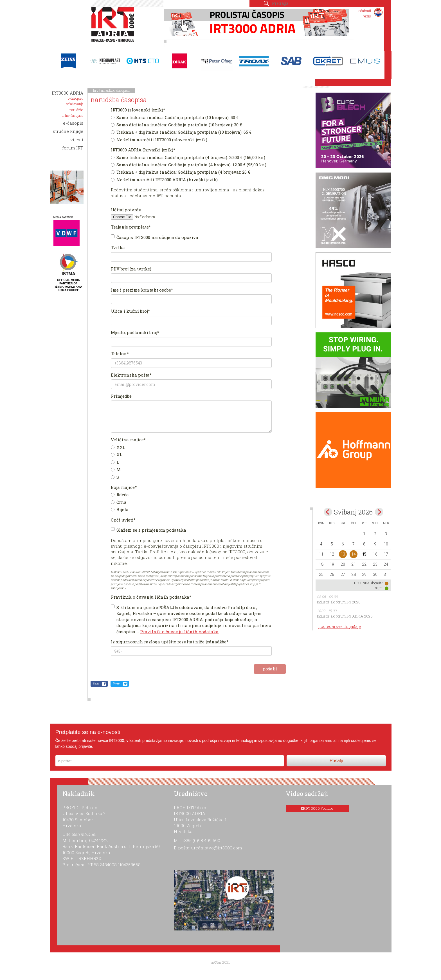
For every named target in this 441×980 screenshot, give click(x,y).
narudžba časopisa (115, 90)
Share (96, 683)
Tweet (117, 683)
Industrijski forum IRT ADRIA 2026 (345, 616)
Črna (119, 502)
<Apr (328, 512)
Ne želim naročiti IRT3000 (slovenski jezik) (159, 140)
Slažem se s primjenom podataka (148, 530)
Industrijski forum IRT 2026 (339, 602)
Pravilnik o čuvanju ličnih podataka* (151, 597)
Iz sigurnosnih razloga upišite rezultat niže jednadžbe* (170, 642)
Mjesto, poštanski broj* (135, 332)
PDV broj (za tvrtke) (131, 269)
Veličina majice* (128, 440)
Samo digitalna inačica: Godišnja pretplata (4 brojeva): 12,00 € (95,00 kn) (189, 165)
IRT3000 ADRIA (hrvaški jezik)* (143, 150)
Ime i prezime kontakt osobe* (142, 290)
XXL (118, 447)
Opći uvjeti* (123, 520)
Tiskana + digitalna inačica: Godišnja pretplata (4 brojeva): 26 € (180, 172)
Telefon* (120, 353)
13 (343, 554)
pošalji (270, 669)
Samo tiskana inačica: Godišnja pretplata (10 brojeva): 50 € (175, 117)
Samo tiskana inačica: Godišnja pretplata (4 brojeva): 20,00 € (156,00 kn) (188, 157)
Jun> (379, 512)
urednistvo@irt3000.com (217, 848)
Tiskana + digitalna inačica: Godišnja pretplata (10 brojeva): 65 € (181, 132)
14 (354, 554)
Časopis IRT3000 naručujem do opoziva (155, 237)
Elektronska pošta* (131, 375)
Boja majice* (124, 487)
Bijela (120, 509)
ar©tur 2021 (220, 962)
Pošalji (336, 761)
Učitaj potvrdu (126, 210)
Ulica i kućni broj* (130, 311)
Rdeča (120, 495)
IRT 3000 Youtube (319, 808)
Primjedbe (121, 396)
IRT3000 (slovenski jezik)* (138, 110)
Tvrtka (118, 247)
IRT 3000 (114, 28)
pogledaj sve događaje (340, 626)
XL (116, 455)
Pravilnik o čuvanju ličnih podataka (179, 632)
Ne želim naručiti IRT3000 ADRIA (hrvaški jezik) (164, 180)
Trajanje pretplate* (131, 227)
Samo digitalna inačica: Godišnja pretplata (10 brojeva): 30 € (176, 125)
